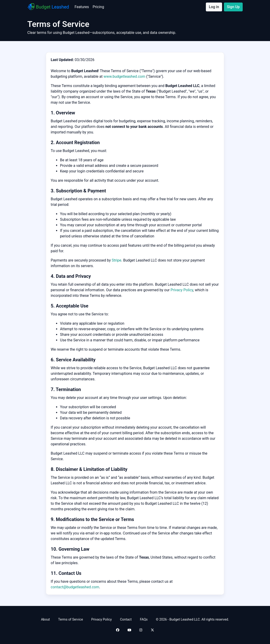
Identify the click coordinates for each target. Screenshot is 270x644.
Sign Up (233, 7)
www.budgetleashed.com (124, 76)
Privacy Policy (182, 290)
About (45, 620)
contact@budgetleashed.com (75, 587)
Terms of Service (71, 620)
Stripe (116, 260)
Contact (126, 620)
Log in (214, 7)
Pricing (99, 6)
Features (83, 6)
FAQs (144, 620)
